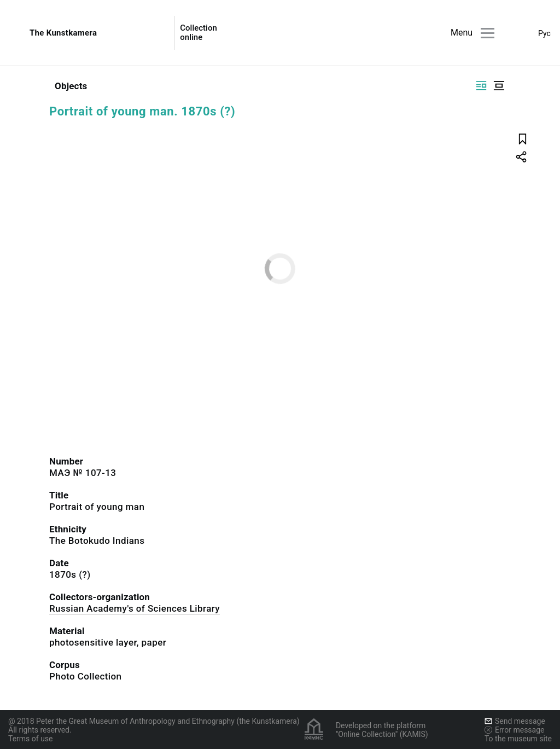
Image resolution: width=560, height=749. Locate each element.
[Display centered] (499, 86)
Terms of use (31, 739)
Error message (515, 730)
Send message (515, 721)
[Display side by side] (481, 86)
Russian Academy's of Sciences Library (135, 608)
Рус (544, 33)
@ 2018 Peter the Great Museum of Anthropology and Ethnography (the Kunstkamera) (154, 721)
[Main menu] (488, 33)
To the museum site (518, 739)
